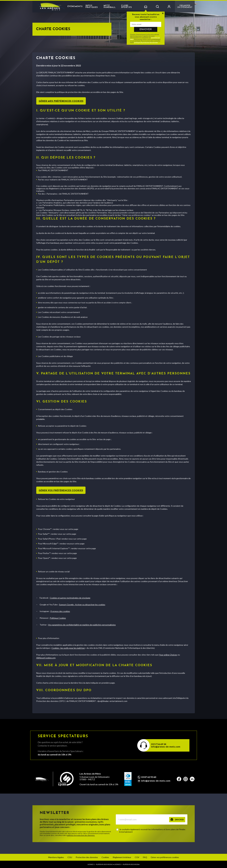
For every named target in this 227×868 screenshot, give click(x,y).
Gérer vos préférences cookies (61, 491)
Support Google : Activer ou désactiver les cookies (82, 605)
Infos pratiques (92, 7)
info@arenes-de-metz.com (166, 747)
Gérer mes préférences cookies (61, 101)
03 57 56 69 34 (159, 744)
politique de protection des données (146, 42)
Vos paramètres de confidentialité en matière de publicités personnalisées (82, 625)
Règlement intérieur (122, 857)
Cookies (105, 857)
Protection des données (87, 857)
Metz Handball (110, 7)
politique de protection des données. (81, 835)
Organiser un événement (185, 7)
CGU (70, 857)
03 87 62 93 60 (149, 777)
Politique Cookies (58, 618)
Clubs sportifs (127, 7)
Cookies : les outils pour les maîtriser (68, 648)
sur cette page (71, 529)
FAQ (145, 857)
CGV (137, 857)
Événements (75, 7)
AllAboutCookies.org (46, 658)
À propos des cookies (60, 611)
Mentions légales (56, 857)
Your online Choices (168, 655)
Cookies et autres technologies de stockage (70, 598)
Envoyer (146, 29)
